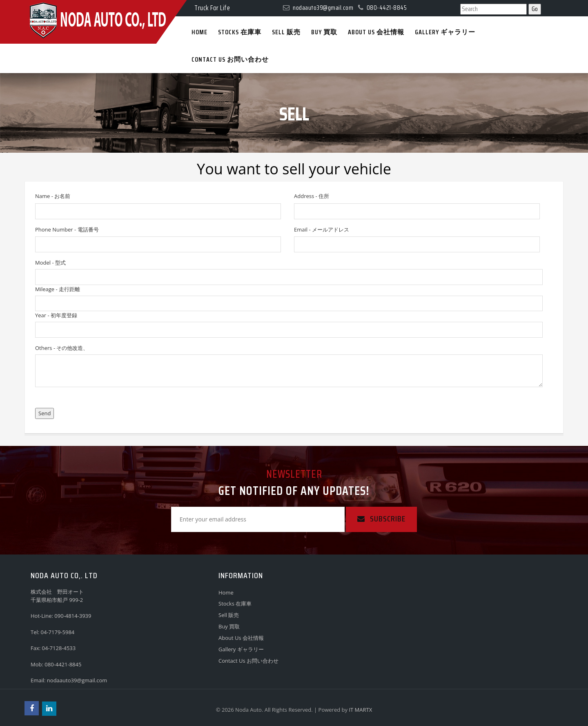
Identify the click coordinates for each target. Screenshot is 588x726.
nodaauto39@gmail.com (77, 680)
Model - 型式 (50, 263)
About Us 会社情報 (241, 638)
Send (45, 413)
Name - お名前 (53, 196)
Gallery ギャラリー (241, 649)
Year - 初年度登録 (56, 315)
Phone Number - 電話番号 (67, 229)
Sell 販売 (229, 615)
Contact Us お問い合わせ (248, 661)
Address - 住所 (312, 196)
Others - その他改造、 (62, 348)
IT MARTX (360, 710)
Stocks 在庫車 (235, 604)
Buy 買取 (229, 626)
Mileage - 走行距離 (58, 289)
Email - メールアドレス (322, 229)
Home (226, 592)
